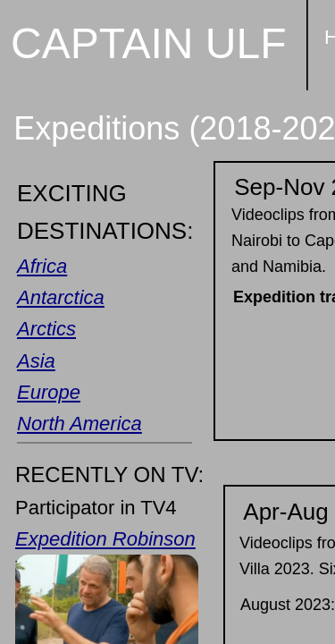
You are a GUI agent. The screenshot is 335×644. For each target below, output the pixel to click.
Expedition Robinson (105, 539)
